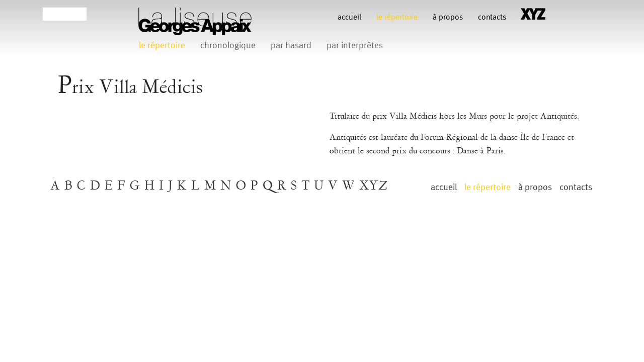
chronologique (228, 46)
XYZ (374, 186)
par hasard (291, 46)
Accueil (349, 17)
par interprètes (355, 46)
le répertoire (397, 17)
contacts (492, 17)
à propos (448, 17)
